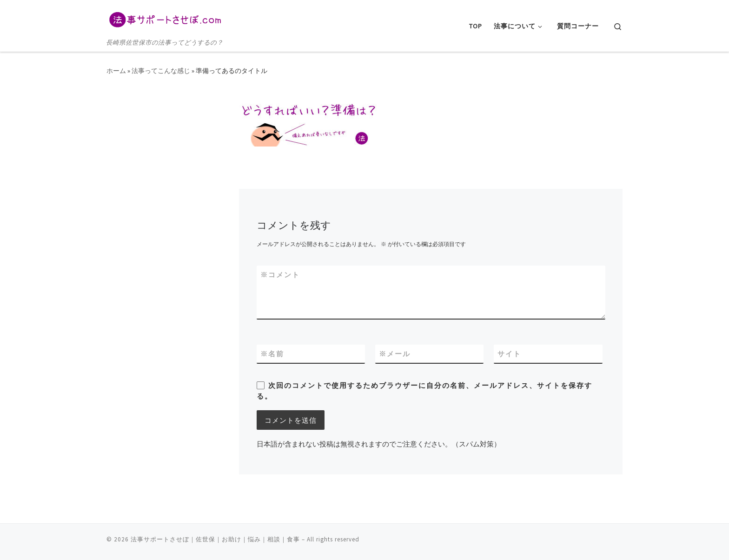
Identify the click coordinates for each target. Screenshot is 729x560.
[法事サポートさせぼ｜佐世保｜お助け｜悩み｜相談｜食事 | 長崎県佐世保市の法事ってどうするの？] (165, 18)
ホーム (116, 71)
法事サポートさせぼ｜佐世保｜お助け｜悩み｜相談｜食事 (215, 539)
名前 (272, 354)
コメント (280, 275)
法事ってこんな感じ (161, 71)
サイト (509, 354)
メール (395, 354)
